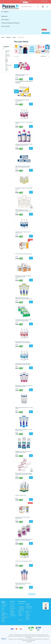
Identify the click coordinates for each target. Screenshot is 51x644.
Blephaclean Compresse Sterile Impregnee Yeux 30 (23, 276)
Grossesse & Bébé (21, 612)
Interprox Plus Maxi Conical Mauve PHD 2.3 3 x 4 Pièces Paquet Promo (24, 540)
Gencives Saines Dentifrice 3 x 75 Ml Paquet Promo (24, 386)
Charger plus (32, 594)
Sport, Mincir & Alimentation (29, 607)
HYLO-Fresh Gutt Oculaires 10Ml (23, 561)
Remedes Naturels (21, 615)
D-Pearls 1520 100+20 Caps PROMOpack (23, 518)
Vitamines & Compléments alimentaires (10, 23)
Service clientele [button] (45, 1)
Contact (12, 605)
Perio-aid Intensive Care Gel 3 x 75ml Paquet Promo (23, 584)
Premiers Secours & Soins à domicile (28, 616)
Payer (3, 608)
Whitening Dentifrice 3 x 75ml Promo (24, 408)
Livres (27, 620)
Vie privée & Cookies (13, 609)
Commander (4, 605)
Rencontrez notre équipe (13, 615)
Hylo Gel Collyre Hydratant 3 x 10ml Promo (23, 232)
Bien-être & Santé (5, 26)
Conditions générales (12, 612)
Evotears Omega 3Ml (21, 495)
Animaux (21, 620)
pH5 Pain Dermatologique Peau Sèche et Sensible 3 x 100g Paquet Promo (24, 474)
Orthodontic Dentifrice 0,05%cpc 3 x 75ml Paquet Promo (24, 298)
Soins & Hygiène (5, 20)
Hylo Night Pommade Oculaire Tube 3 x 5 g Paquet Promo (23, 167)
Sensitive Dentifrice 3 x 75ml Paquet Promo (24, 430)
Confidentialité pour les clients (5, 619)
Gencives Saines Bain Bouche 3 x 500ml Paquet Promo (24, 145)
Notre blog (12, 607)
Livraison (4, 606)
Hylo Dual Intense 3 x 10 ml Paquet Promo (24, 123)
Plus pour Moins (7, 61)
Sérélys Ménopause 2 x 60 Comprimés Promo (22, 75)
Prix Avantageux (8, 65)
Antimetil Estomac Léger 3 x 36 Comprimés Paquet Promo (23, 320)
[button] (31, 79)
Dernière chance (8, 52)
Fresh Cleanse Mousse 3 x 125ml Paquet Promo (24, 452)
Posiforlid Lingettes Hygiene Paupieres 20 (22, 100)
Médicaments (4, 16)
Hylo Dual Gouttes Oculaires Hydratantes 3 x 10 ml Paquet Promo (23, 342)
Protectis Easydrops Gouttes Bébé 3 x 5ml (24, 189)
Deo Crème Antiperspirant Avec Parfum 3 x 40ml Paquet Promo (23, 211)
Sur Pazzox (13, 604)
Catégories (5, 12)
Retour (3, 610)
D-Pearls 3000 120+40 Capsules (24, 254)
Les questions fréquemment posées (5, 613)
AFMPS (3, 622)
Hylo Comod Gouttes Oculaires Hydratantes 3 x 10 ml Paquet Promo (23, 364)
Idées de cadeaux (8, 56)
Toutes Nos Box (7, 69)
